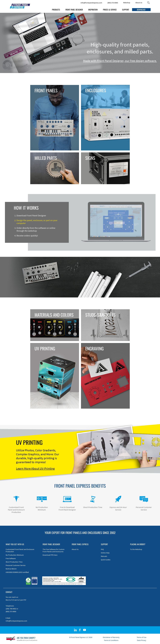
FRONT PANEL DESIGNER (74, 10)
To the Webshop (136, 549)
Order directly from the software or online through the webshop (36, 229)
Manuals (104, 556)
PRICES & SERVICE (110, 10)
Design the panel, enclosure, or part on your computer (37, 222)
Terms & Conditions (111, 640)
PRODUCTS (56, 10)
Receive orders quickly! (27, 236)
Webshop (127, 3)
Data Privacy (142, 640)
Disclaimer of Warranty (111, 637)
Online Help (105, 553)
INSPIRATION (93, 10)
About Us (139, 3)
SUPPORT (126, 10)
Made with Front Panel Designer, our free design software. (120, 61)
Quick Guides (106, 560)
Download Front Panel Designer (31, 216)
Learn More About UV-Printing (35, 468)
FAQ (102, 549)
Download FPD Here (50, 555)
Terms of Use (142, 637)
